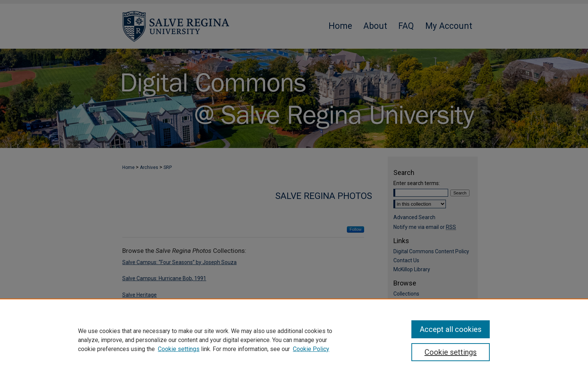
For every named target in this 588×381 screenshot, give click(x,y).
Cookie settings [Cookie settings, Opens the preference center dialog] (451, 352)
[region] (294, 340)
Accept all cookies (451, 329)
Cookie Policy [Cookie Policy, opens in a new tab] (311, 349)
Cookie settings (179, 349)
